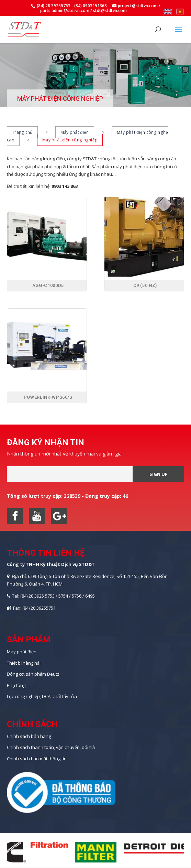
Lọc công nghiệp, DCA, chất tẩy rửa (42, 696)
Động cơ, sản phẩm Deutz (33, 674)
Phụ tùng (16, 685)
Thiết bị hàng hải (24, 663)
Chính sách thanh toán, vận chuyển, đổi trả (51, 747)
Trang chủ (22, 132)
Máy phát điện (75, 132)
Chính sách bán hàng (29, 736)
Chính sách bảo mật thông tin (37, 759)
